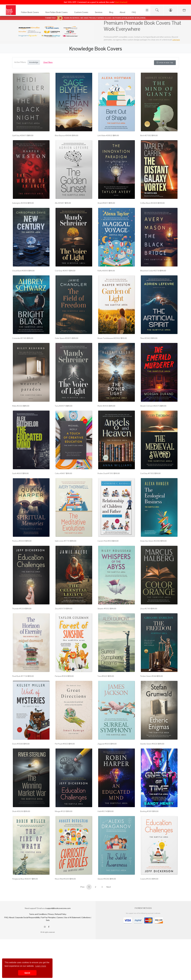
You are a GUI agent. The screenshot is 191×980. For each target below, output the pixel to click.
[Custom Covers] (82, 13)
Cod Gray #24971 (62, 271)
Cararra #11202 (146, 879)
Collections (86, 917)
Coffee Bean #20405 (149, 203)
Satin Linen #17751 (62, 541)
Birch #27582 (146, 135)
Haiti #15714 (102, 811)
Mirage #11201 (60, 811)
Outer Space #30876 (63, 338)
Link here (176, 40)
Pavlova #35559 (19, 541)
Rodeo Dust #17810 (105, 473)
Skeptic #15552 (104, 609)
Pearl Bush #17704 (20, 676)
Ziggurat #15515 (104, 744)
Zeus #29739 (60, 609)
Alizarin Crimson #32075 (150, 406)
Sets (48, 920)
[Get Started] (121, 2)
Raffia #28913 (103, 271)
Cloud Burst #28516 (20, 271)
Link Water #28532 (105, 135)
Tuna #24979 (60, 406)
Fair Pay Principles (48, 917)
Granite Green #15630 (149, 744)
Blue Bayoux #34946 (63, 135)
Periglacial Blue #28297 (22, 879)
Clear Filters (48, 62)
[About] (123, 13)
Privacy (51, 914)
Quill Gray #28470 (20, 135)
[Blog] (112, 13)
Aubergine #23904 (20, 203)
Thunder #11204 (19, 609)
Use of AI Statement (72, 917)
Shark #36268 (18, 811)
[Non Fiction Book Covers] (57, 13)
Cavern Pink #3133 (105, 541)
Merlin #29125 (103, 406)
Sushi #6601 (17, 473)
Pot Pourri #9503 (62, 744)
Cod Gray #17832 (147, 473)
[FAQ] (134, 13)
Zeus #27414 (145, 609)
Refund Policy (61, 914)
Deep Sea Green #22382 (150, 541)
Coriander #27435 (19, 338)
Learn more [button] (41, 966)
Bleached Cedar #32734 (150, 271)
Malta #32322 (18, 406)
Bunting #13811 (146, 811)
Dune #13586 (18, 744)
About (11, 917)
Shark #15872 (103, 203)
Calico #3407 (60, 473)
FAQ (6, 917)
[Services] (99, 13)
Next (109, 887)
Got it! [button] (27, 973)
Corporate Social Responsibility (28, 917)
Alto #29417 (60, 203)
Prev (82, 887)
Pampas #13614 (61, 676)
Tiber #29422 (146, 338)
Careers (60, 917)
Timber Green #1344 (148, 676)
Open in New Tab (165, 63)
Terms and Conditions (38, 914)
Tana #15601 (103, 676)
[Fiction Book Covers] (31, 13)
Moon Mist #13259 (62, 879)
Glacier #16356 (104, 879)
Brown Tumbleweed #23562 (109, 338)
